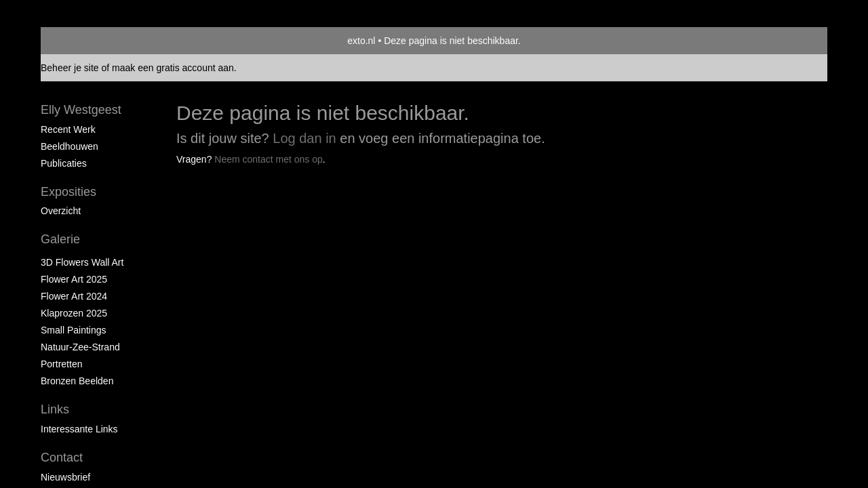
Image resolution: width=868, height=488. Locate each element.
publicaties (64, 163)
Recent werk (68, 129)
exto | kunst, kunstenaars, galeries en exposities (79, 41)
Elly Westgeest (81, 110)
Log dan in (304, 138)
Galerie (60, 239)
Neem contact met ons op (269, 159)
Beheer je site (70, 68)
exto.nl (361, 41)
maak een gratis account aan (173, 68)
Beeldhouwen (70, 146)
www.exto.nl (171, 188)
